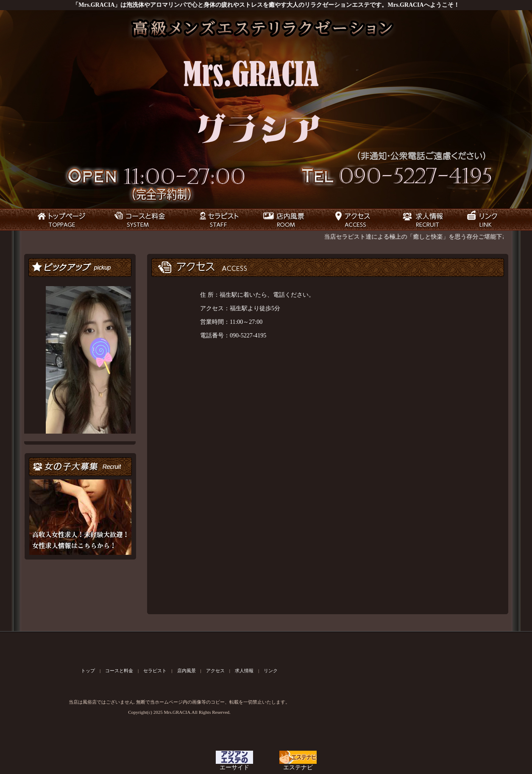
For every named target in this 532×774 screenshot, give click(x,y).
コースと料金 (119, 671)
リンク (271, 671)
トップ (88, 671)
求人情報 (244, 671)
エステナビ (298, 765)
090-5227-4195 (248, 335)
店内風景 (187, 671)
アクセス (215, 671)
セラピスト (155, 671)
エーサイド (234, 765)
